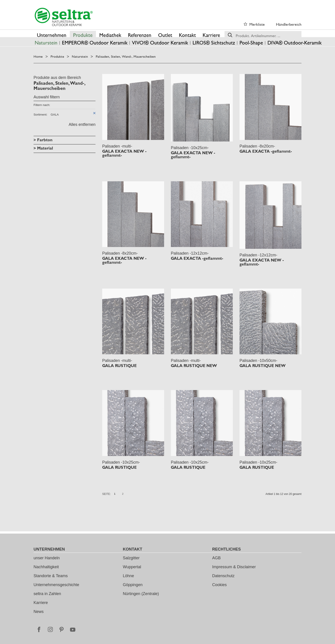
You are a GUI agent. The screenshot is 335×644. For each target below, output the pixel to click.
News (39, 612)
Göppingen (133, 585)
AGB (216, 558)
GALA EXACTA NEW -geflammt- (124, 153)
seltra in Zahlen (47, 594)
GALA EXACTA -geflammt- (266, 151)
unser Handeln (47, 558)
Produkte (57, 56)
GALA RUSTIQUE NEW (194, 366)
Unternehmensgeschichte (56, 585)
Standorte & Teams (51, 576)
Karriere (41, 603)
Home (38, 56)
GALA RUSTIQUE (119, 366)
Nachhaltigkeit (46, 567)
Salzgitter (131, 558)
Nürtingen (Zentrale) (141, 594)
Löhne (128, 576)
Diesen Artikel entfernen (94, 113)
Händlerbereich (289, 24)
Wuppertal (132, 567)
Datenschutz (223, 576)
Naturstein (80, 56)
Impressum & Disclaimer (234, 567)
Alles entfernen (82, 125)
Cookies (219, 585)
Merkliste (257, 24)
